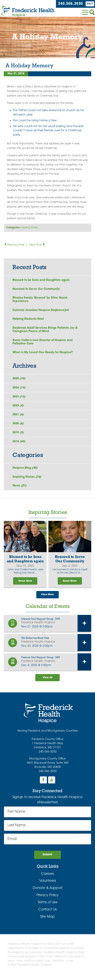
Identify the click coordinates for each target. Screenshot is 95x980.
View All (48, 682)
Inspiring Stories (29, 228)
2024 (20, 390)
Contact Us (47, 915)
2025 (20, 380)
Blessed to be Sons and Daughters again (41, 280)
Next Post (37, 245)
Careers (47, 879)
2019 (19, 436)
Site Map (47, 922)
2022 (19, 408)
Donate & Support (48, 893)
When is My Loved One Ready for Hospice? (43, 354)
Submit (47, 860)
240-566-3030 (48, 757)
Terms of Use (48, 908)
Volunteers (48, 886)
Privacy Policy (47, 900)
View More (47, 599)
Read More (25, 585)
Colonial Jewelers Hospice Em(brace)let (41, 311)
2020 (19, 427)
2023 (20, 399)
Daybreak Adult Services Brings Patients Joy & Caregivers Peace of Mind (45, 331)
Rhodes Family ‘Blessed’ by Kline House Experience (40, 300)
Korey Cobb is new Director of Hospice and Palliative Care (43, 343)
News (20, 490)
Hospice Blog (25, 472)
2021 (19, 417)
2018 (20, 445)
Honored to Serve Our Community (36, 289)
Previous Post (14, 245)
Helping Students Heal (28, 320)
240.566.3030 (70, 4)
